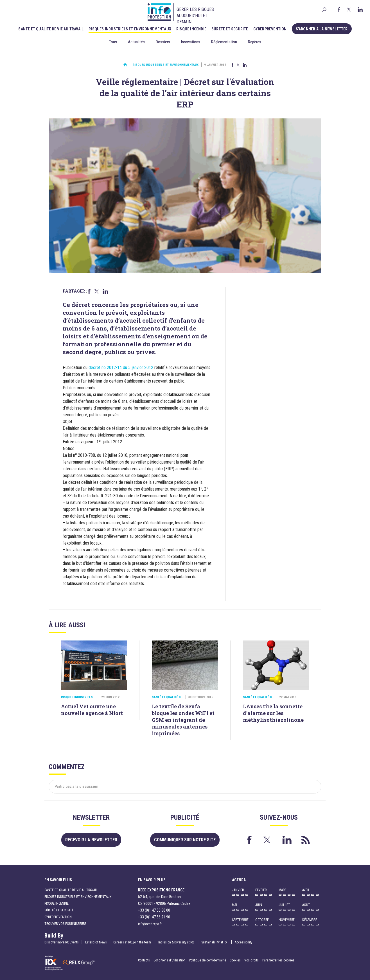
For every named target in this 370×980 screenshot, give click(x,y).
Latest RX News (96, 942)
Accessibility (243, 942)
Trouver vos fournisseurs (65, 924)
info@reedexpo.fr (150, 924)
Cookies (235, 960)
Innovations (191, 42)
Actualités (136, 42)
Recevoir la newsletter (91, 840)
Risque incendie (191, 29)
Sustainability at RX (215, 942)
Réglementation (224, 42)
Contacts (144, 960)
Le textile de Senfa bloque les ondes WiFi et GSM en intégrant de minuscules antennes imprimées (183, 720)
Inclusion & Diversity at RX (177, 942)
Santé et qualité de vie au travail (51, 29)
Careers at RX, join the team (133, 942)
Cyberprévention (270, 29)
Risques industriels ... (79, 697)
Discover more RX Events (62, 942)
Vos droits (251, 960)
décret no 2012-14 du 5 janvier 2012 (121, 367)
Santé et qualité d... (167, 697)
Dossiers (163, 42)
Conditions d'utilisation (169, 960)
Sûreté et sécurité (230, 29)
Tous (113, 42)
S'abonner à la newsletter (322, 29)
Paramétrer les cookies (278, 960)
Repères (255, 42)
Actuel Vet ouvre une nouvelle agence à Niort (92, 710)
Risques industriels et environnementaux (130, 29)
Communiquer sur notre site (185, 840)
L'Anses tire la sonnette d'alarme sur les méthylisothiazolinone (273, 713)
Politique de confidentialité (208, 960)
